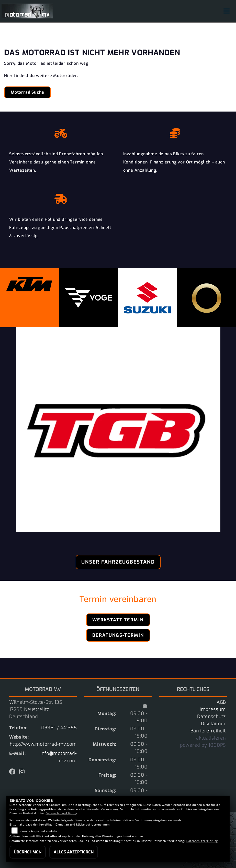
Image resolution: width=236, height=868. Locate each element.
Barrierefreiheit (208, 731)
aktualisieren (211, 738)
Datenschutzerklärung (61, 813)
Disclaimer (213, 724)
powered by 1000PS (203, 745)
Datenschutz (211, 717)
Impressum (213, 709)
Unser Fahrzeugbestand (118, 562)
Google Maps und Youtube (39, 831)
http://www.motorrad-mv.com (43, 744)
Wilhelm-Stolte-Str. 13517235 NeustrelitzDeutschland (36, 709)
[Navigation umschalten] (227, 11)
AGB (221, 702)
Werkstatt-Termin (118, 620)
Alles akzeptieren (74, 852)
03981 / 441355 (59, 728)
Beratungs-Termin (118, 635)
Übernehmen (28, 852)
